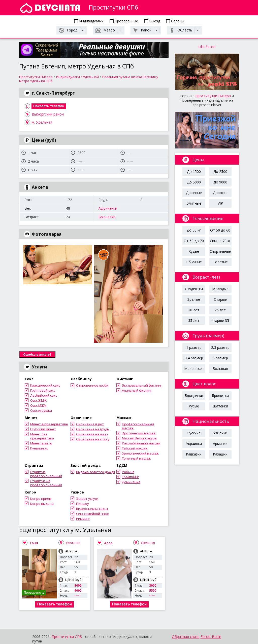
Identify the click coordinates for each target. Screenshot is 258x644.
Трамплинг (131, 477)
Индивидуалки (89, 21)
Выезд (152, 21)
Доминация (131, 482)
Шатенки (220, 406)
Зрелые (194, 299)
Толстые (220, 262)
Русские (194, 433)
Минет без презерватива (42, 436)
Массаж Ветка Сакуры (140, 438)
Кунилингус (39, 448)
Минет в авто (41, 443)
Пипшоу (83, 504)
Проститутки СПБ (67, 637)
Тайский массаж (135, 448)
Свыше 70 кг (220, 241)
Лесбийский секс (44, 395)
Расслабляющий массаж (141, 443)
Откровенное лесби (92, 385)
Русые (194, 406)
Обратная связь (186, 637)
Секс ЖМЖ (38, 400)
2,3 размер (220, 347)
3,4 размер (194, 358)
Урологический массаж (140, 453)
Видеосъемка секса (92, 509)
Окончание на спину (93, 439)
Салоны (175, 21)
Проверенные (124, 21)
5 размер (220, 358)
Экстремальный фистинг (142, 385)
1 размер (194, 347)
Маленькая (194, 369)
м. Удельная (42, 122)
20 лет (194, 310)
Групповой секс (43, 390)
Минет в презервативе (49, 424)
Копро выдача (42, 504)
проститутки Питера (213, 96)
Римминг (83, 519)
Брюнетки (107, 217)
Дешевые (194, 193)
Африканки (108, 208)
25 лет (220, 310)
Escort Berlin (211, 637)
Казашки (220, 454)
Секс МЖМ (38, 405)
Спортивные (220, 251)
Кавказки (194, 454)
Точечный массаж (136, 458)
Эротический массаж (139, 433)
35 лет (194, 320)
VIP (220, 203)
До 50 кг (194, 230)
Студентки (194, 289)
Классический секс (45, 385)
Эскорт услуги (87, 499)
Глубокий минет (43, 429)
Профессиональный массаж (138, 426)
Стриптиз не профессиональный (46, 483)
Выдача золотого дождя (95, 472)
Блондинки (194, 395)
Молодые (220, 289)
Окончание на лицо (92, 434)
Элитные (194, 203)
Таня (34, 543)
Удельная (73, 543)
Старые (220, 299)
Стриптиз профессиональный (46, 474)
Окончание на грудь (93, 429)
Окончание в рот (90, 424)
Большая (220, 369)
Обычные (194, 262)
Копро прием (41, 499)
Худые (194, 251)
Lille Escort (207, 47)
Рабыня (128, 472)
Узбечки (220, 433)
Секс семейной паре (92, 514)
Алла (108, 543)
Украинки (194, 444)
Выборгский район (48, 114)
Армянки (220, 444)
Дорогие (220, 193)
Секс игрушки (41, 410)
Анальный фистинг (137, 390)
